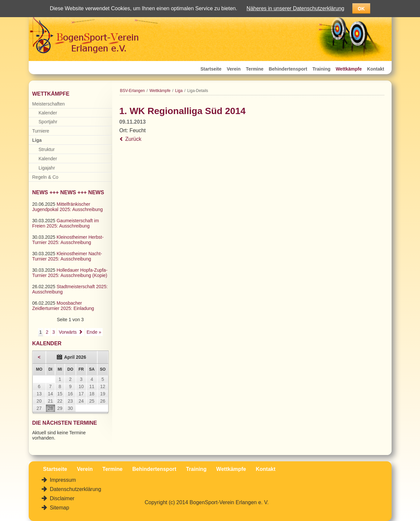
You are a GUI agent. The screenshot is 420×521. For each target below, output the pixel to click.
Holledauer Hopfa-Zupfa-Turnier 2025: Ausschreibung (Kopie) (70, 273)
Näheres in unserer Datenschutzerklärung (295, 8)
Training (321, 69)
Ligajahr (47, 168)
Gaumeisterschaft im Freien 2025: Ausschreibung (66, 223)
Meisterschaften (49, 104)
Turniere (41, 131)
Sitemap (59, 508)
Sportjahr (48, 122)
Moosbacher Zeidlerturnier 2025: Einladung (63, 306)
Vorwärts (68, 332)
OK (361, 9)
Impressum (62, 480)
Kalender (48, 113)
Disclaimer (62, 498)
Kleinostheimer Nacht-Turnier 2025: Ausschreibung (67, 256)
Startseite (211, 69)
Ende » (94, 332)
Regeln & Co (45, 177)
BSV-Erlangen (132, 91)
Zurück (133, 139)
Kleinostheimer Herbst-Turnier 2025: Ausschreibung (68, 240)
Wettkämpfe (349, 69)
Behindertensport (288, 69)
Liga (179, 91)
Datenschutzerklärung (75, 489)
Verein (234, 69)
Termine (255, 69)
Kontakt (375, 69)
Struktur (47, 149)
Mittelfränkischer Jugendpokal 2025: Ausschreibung (68, 207)
